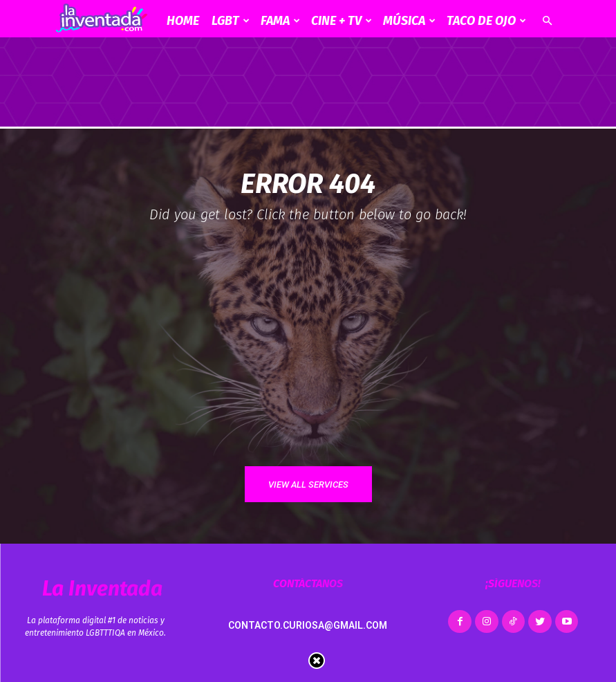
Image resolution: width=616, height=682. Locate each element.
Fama (280, 21)
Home (183, 21)
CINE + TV (342, 21)
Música (409, 21)
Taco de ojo (486, 21)
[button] (548, 21)
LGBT (231, 21)
